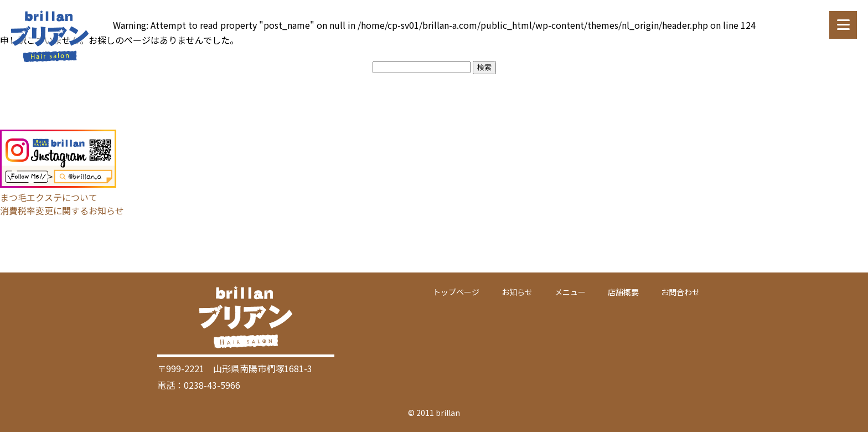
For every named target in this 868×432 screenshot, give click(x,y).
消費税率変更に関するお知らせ (62, 210)
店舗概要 (623, 292)
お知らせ (517, 292)
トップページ (456, 292)
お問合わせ (680, 292)
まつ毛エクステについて (49, 197)
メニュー (570, 292)
